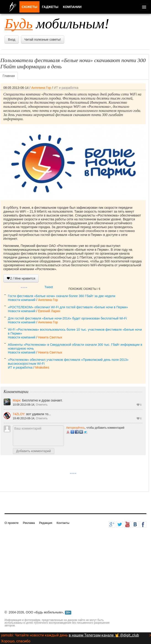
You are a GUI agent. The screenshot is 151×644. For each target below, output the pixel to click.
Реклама (29, 523)
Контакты (63, 523)
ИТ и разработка (66, 88)
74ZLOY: (20, 414)
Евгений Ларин (49, 311)
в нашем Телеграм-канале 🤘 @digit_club (104, 635)
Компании (72, 7)
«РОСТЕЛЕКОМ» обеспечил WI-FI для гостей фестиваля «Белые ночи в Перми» (68, 307)
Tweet (49, 287)
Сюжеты (29, 7)
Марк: (17, 400)
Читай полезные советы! (43, 40)
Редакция (46, 523)
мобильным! (57, 24)
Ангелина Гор (41, 88)
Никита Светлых (50, 337)
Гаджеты (50, 7)
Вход (12, 40)
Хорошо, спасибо (16, 641)
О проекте (12, 523)
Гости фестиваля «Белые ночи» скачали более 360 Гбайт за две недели (62, 296)
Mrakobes (42, 367)
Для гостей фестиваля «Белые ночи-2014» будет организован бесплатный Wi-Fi (68, 318)
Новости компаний (22, 300)
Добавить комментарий (34, 451)
